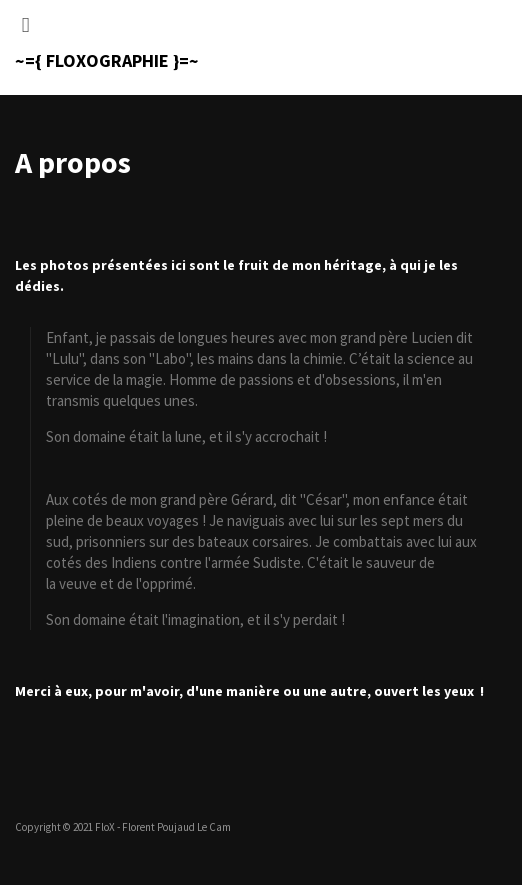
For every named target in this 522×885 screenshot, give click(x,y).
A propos (73, 162)
